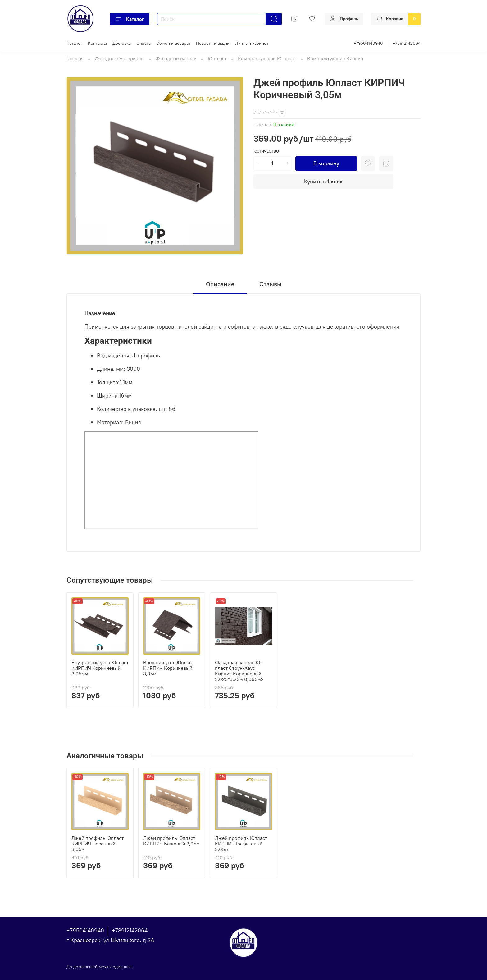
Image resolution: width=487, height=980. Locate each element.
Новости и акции (213, 43)
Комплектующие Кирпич (335, 58)
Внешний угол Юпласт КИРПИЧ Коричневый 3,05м (168, 668)
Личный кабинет (252, 43)
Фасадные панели (176, 58)
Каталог (130, 19)
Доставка (122, 43)
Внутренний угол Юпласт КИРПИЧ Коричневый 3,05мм (100, 668)
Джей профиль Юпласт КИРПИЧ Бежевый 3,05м (171, 841)
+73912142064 (407, 43)
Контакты (97, 43)
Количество (266, 151)
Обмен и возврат (173, 43)
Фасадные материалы (120, 58)
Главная (75, 58)
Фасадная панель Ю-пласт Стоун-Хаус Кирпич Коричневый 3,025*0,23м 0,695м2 (239, 671)
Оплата (143, 43)
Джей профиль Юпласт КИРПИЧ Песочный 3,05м (98, 844)
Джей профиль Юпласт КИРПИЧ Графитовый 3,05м (241, 844)
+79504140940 (368, 43)
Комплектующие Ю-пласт (267, 58)
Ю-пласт (217, 58)
